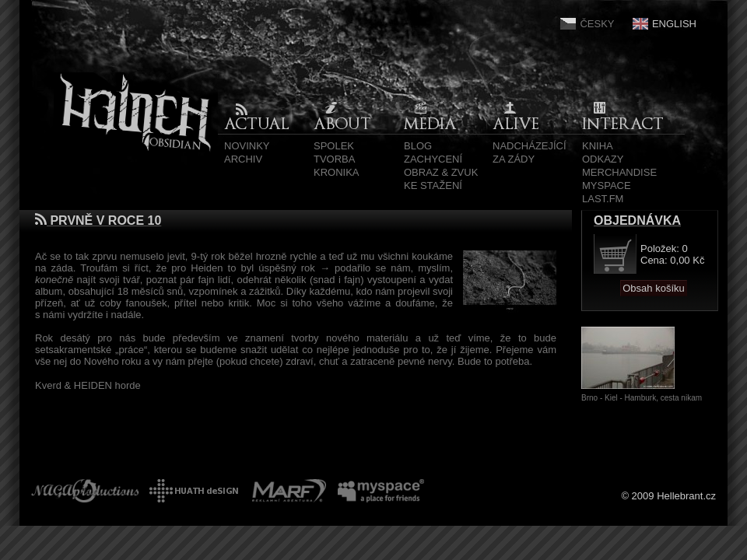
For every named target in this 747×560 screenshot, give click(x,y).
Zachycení (433, 159)
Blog (418, 146)
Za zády (514, 159)
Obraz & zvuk (441, 172)
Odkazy (603, 159)
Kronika (337, 172)
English (674, 24)
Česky (597, 24)
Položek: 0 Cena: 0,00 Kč (672, 254)
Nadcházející (530, 146)
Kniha (598, 146)
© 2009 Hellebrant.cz (668, 496)
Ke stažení (433, 185)
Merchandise (619, 172)
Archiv (243, 159)
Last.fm (603, 199)
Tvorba (334, 159)
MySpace (607, 185)
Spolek (334, 146)
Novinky (247, 146)
